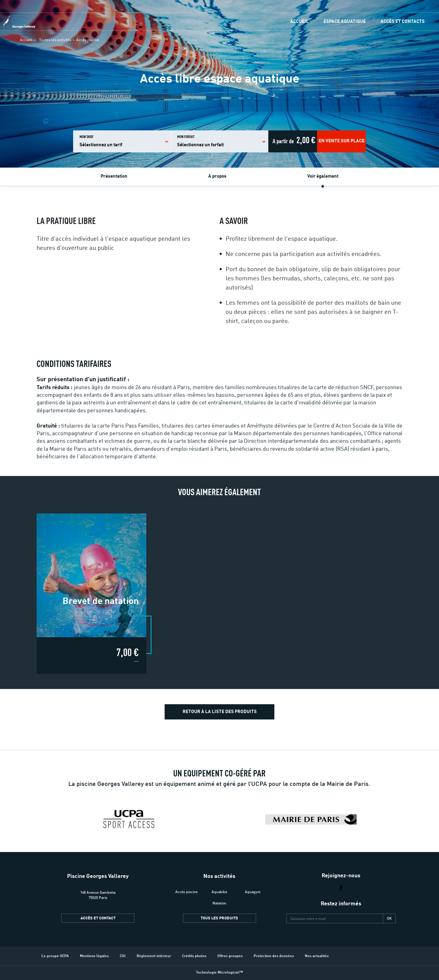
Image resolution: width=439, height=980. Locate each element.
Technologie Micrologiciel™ (220, 973)
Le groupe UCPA (55, 956)
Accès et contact (98, 918)
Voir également (323, 177)
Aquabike (219, 892)
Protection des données (274, 956)
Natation (219, 903)
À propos (217, 177)
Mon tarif (101, 141)
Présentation (114, 177)
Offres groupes (230, 956)
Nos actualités (317, 956)
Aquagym (253, 892)
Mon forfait (200, 141)
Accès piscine (88, 40)
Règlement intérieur (154, 956)
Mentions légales (94, 956)
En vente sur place (342, 141)
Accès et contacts (403, 22)
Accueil (300, 22)
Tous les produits (219, 918)
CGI (123, 956)
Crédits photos (194, 956)
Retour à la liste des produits (220, 712)
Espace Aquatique (345, 22)
